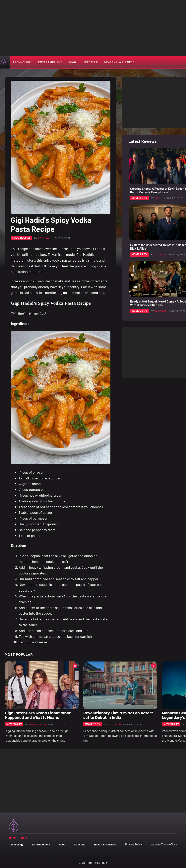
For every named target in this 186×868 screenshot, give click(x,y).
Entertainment (50, 62)
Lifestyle (90, 62)
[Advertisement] (93, 28)
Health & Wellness (119, 62)
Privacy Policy (133, 844)
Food (72, 62)
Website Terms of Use (164, 844)
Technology (22, 62)
